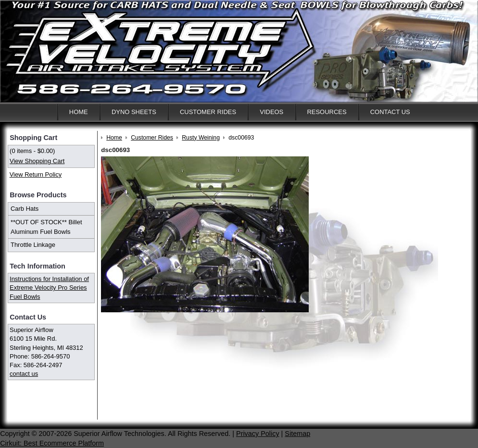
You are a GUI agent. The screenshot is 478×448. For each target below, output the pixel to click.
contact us (24, 374)
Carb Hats (25, 209)
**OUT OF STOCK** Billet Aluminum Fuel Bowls (46, 227)
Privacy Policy (258, 434)
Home (79, 112)
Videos (271, 112)
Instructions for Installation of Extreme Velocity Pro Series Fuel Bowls (49, 288)
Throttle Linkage (33, 245)
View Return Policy (36, 174)
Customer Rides (208, 112)
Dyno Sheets (134, 112)
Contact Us (390, 112)
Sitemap (297, 434)
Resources (327, 112)
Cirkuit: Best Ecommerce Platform (52, 443)
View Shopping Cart (37, 161)
